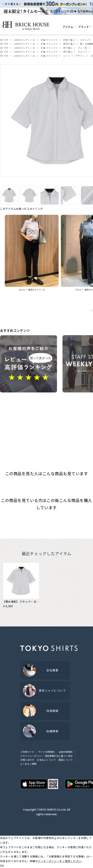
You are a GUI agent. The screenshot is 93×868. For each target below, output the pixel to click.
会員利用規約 (66, 752)
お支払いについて (46, 760)
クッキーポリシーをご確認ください (59, 861)
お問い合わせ (27, 760)
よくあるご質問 (28, 764)
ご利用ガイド (27, 752)
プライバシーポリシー (32, 756)
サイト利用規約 (47, 752)
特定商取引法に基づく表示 (59, 756)
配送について (66, 760)
